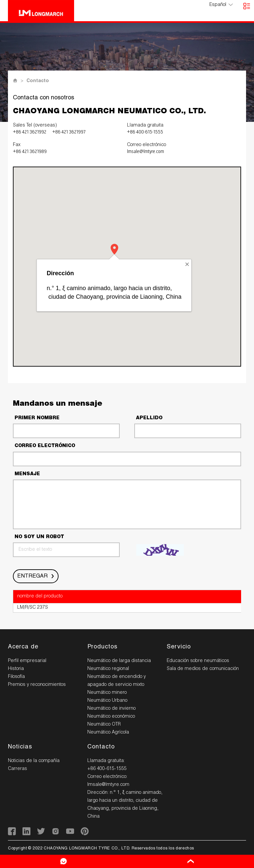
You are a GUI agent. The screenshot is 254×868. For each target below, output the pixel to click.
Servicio (179, 647)
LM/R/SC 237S (33, 608)
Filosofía (16, 677)
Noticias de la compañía (34, 761)
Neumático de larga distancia (119, 661)
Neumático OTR (104, 725)
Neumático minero (107, 693)
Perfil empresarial (27, 661)
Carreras (18, 769)
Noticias (20, 747)
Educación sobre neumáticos (198, 661)
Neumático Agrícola (108, 733)
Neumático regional (108, 669)
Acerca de (23, 647)
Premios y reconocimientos (37, 685)
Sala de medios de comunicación (203, 669)
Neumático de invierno (111, 709)
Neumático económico (111, 717)
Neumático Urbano (107, 701)
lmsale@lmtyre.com (146, 152)
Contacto (38, 81)
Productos (102, 647)
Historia (16, 669)
